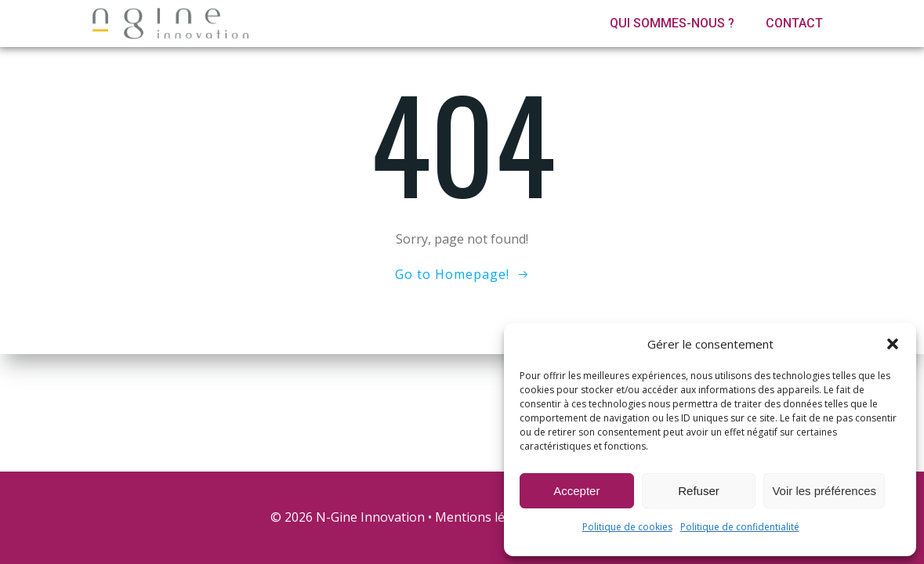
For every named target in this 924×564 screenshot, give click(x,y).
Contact (794, 23)
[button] (893, 344)
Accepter (576, 491)
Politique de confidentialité (740, 527)
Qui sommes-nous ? (672, 23)
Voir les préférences (824, 491)
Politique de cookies (627, 527)
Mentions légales (486, 517)
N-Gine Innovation (370, 517)
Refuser (699, 491)
